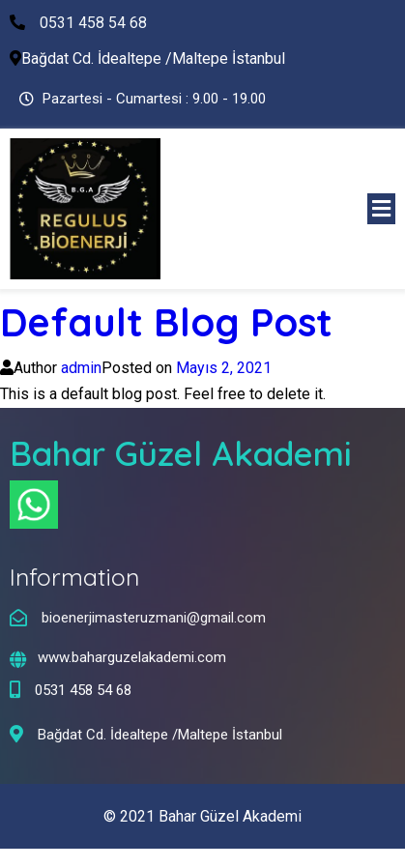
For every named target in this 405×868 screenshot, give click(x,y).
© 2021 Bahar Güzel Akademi (202, 816)
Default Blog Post (166, 322)
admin (81, 368)
